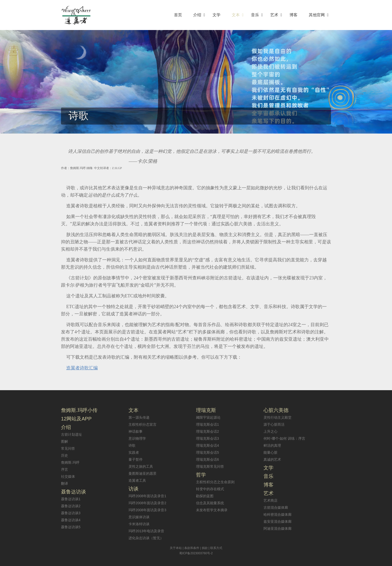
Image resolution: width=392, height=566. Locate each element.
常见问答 (68, 448)
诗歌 (132, 445)
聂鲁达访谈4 (71, 520)
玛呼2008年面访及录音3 (147, 510)
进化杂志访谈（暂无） (146, 538)
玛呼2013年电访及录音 (146, 531)
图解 (64, 441)
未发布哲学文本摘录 (212, 510)
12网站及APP (76, 419)
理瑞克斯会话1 (207, 424)
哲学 (201, 475)
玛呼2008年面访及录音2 (147, 503)
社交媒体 (68, 476)
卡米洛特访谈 (139, 524)
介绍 (66, 427)
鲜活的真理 (272, 445)
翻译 (64, 483)
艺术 (268, 493)
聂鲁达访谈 (73, 492)
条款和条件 (192, 548)
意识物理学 (137, 438)
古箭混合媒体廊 (276, 507)
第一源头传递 (139, 417)
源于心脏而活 (274, 424)
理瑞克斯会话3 (207, 438)
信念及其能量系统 (210, 503)
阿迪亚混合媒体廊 (277, 528)
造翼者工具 (137, 480)
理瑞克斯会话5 (207, 452)
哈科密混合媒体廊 (277, 514)
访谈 (133, 489)
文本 (133, 410)
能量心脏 (270, 452)
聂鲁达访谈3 (71, 513)
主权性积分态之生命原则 (215, 482)
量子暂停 (135, 459)
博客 (268, 485)
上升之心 (270, 431)
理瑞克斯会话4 (207, 445)
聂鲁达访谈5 (71, 527)
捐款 (205, 548)
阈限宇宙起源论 (208, 417)
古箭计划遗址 (71, 434)
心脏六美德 (276, 410)
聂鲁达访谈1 (71, 499)
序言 (64, 469)
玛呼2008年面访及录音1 (147, 496)
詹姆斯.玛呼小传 (79, 410)
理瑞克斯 (206, 410)
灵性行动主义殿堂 (277, 417)
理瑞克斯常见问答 (210, 466)
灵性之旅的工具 (141, 466)
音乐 (268, 476)
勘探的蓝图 (205, 496)
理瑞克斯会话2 (207, 431)
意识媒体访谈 (139, 517)
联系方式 (216, 548)
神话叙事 (135, 431)
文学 (268, 468)
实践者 (134, 452)
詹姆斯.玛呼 (70, 462)
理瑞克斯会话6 (207, 459)
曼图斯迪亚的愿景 (142, 473)
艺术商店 (270, 500)
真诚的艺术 (272, 459)
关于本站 (176, 548)
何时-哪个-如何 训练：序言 (284, 438)
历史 (64, 455)
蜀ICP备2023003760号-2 (196, 553)
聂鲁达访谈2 (71, 506)
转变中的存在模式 (210, 489)
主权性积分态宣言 (142, 424)
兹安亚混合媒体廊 (277, 521)
